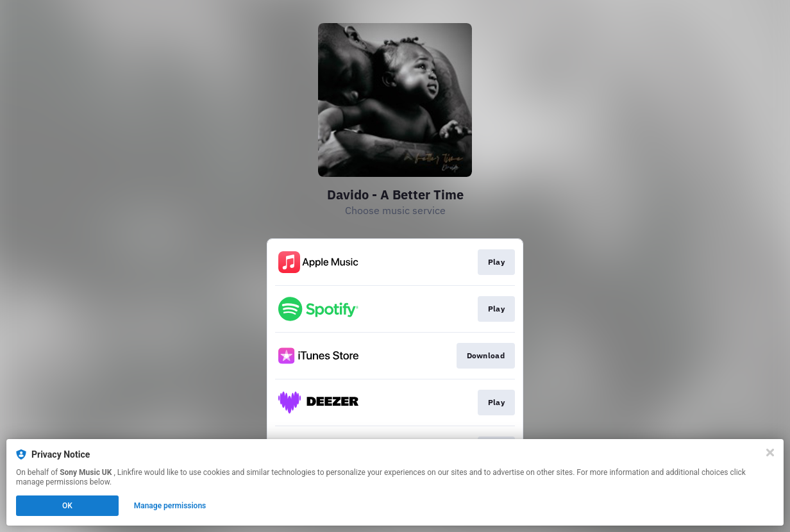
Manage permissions (170, 506)
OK (67, 506)
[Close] (770, 453)
